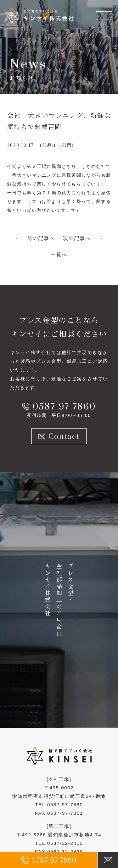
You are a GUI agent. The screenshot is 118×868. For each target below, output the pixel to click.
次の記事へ (77, 238)
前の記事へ (41, 238)
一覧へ (59, 255)
